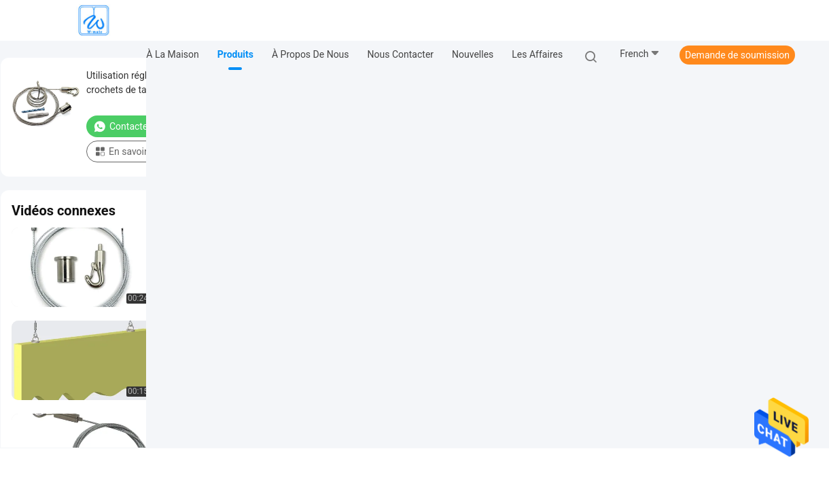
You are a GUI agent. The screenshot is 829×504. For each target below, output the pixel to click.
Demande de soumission (737, 55)
